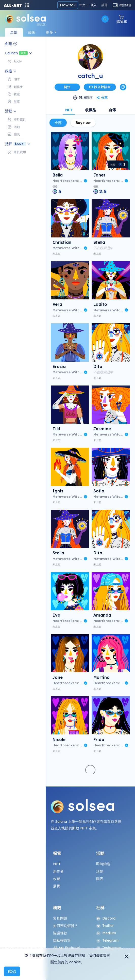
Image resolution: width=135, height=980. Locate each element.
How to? (68, 5)
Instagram (108, 948)
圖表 (100, 879)
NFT (69, 110)
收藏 (57, 879)
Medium (106, 933)
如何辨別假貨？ (66, 926)
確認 (12, 971)
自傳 (112, 110)
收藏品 (91, 110)
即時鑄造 (103, 864)
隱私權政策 (62, 940)
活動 (100, 871)
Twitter (105, 926)
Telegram (107, 940)
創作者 (58, 871)
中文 (82, 5)
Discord (106, 918)
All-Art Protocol (66, 948)
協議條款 (60, 933)
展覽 (57, 886)
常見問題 (60, 918)
